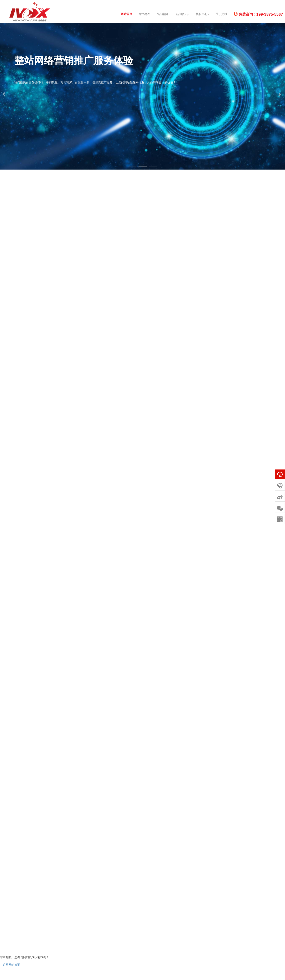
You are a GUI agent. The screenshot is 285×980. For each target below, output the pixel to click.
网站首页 (127, 14)
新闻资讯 (183, 14)
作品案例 (163, 14)
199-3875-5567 (270, 14)
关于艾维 (221, 14)
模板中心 (203, 14)
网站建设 (144, 14)
